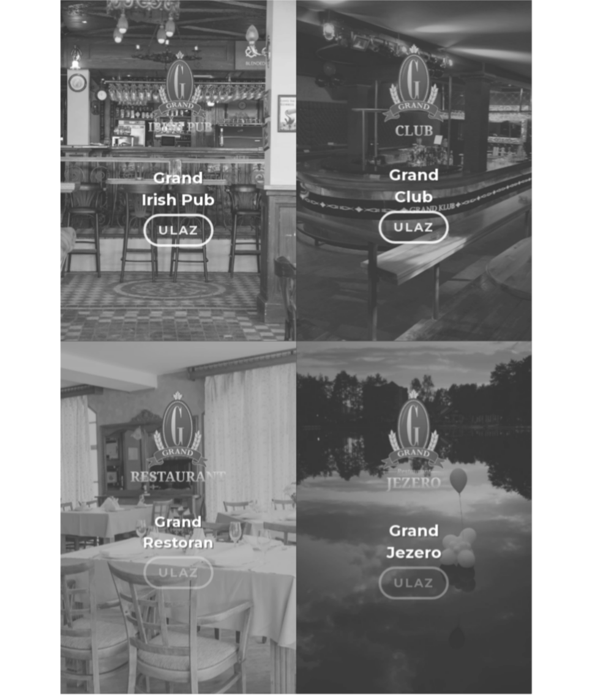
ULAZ (179, 226)
